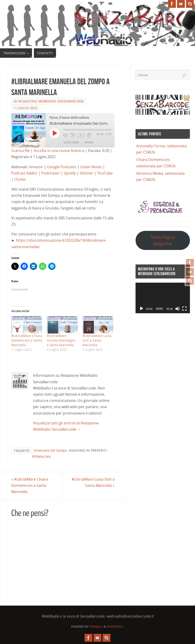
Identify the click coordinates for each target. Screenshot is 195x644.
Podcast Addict (24, 173)
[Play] (142, 309)
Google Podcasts (62, 167)
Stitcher (87, 173)
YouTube (105, 173)
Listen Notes (91, 167)
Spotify (70, 173)
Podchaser (51, 173)
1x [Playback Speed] (81, 135)
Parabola (96, 627)
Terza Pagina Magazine (163, 240)
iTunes (20, 179)
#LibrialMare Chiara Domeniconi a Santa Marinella (27, 340)
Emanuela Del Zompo (50, 450)
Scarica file (21, 151)
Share (89, 142)
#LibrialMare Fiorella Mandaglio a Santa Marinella (61, 340)
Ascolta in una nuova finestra (59, 151)
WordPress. (115, 627)
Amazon (36, 167)
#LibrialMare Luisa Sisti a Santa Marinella (97, 340)
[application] (163, 298)
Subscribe (71, 142)
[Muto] (177, 309)
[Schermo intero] (184, 309)
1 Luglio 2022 (26, 108)
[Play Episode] (54, 133)
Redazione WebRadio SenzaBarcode (51, 101)
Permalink (42, 457)
